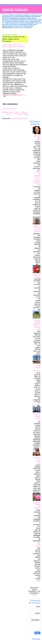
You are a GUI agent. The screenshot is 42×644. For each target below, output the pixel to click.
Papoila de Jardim (37, 276)
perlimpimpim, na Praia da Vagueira (37, 229)
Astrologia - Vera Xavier (37, 138)
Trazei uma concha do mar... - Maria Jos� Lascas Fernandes (15, 39)
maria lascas (15, 10)
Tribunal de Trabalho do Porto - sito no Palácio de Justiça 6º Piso (37, 178)
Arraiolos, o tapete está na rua (37, 417)
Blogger (34, 595)
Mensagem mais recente (10, 112)
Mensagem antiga (22, 114)
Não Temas (38, 545)
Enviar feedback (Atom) (20, 118)
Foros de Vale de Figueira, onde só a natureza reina (37, 325)
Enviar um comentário (10, 109)
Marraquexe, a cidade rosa (37, 460)
